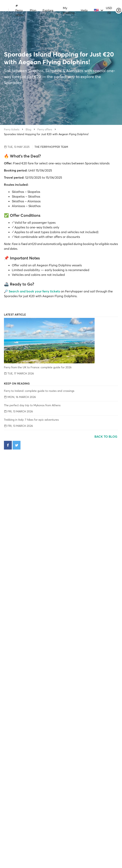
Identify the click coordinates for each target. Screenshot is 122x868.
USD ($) (109, 10)
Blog (28, 129)
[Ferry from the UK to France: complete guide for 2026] (61, 341)
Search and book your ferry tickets (34, 291)
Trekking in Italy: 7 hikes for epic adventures (31, 420)
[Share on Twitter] (17, 445)
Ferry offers (19, 10)
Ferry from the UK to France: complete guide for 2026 (38, 367)
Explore (48, 10)
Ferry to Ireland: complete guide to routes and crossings (39, 391)
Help (84, 10)
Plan (33, 10)
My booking (69, 10)
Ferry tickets (12, 129)
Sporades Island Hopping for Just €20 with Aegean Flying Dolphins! (46, 134)
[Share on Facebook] (8, 445)
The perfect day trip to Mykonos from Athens (32, 405)
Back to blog (106, 436)
